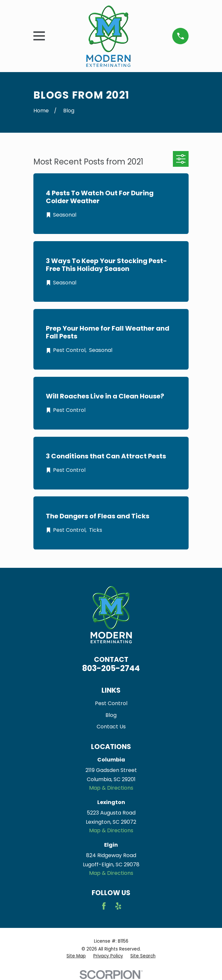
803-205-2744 (111, 668)
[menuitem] (76, 956)
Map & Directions (111, 788)
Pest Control (111, 703)
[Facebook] (104, 906)
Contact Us (111, 727)
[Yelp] (118, 906)
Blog (111, 715)
